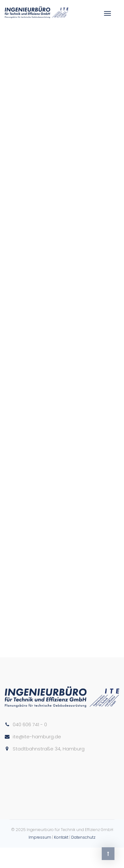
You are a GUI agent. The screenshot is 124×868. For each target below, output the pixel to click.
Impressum (40, 837)
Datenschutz (83, 837)
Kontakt (61, 837)
